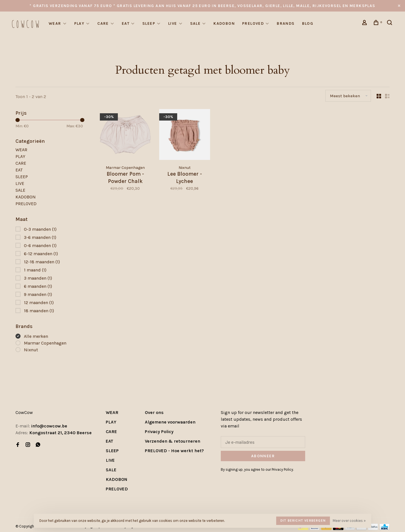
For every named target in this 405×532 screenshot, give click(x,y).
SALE (195, 23)
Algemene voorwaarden (170, 422)
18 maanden (39, 311)
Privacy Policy (159, 432)
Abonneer (263, 456)
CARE (103, 23)
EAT (126, 23)
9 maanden (38, 294)
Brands (286, 23)
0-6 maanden (40, 245)
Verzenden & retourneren (173, 441)
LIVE (173, 23)
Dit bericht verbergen (303, 520)
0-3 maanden (40, 229)
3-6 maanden (40, 237)
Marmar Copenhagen (45, 343)
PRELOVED (253, 23)
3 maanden (38, 278)
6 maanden (38, 286)
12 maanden (39, 303)
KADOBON (224, 23)
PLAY (79, 23)
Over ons (154, 412)
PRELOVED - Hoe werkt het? (174, 451)
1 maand (35, 270)
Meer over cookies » (349, 521)
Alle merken (36, 336)
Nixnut (31, 350)
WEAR (55, 23)
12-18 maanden (42, 262)
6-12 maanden (41, 254)
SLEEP (149, 23)
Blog (308, 23)
